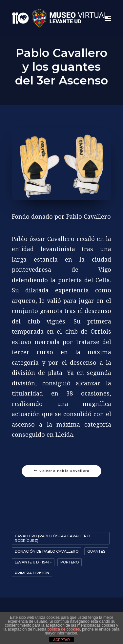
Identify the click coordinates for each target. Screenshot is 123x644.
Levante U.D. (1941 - (33, 562)
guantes (96, 551)
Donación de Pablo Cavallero (47, 551)
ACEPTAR (61, 640)
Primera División (32, 573)
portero (70, 562)
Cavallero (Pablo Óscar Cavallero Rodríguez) (52, 538)
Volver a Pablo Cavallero (62, 471)
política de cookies (64, 629)
